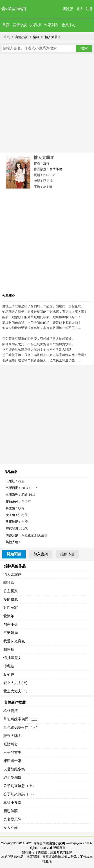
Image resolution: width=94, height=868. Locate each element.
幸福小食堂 (12, 803)
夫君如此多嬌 (14, 769)
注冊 (89, 9)
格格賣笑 (11, 711)
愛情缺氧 (11, 599)
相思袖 (9, 649)
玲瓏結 (9, 666)
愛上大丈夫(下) (15, 691)
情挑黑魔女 (12, 658)
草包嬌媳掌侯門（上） (21, 719)
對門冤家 (11, 608)
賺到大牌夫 (12, 736)
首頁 (6, 25)
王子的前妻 (12, 752)
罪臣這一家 (12, 761)
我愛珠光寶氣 (14, 641)
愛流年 (9, 616)
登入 (80, 9)
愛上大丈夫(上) (15, 683)
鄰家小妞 (11, 624)
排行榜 (36, 25)
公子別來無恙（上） (20, 786)
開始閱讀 (14, 554)
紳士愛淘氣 (12, 777)
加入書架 (41, 554)
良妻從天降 (12, 819)
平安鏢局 (11, 633)
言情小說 (20, 25)
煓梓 (36, 37)
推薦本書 (67, 554)
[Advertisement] (47, 103)
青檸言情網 (13, 9)
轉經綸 (9, 583)
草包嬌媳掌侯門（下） (21, 727)
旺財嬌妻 (11, 744)
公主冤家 (11, 591)
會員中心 (69, 25)
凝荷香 (9, 674)
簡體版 (68, 9)
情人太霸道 (53, 37)
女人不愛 (11, 828)
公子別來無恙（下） (20, 794)
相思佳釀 (11, 811)
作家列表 (51, 25)
